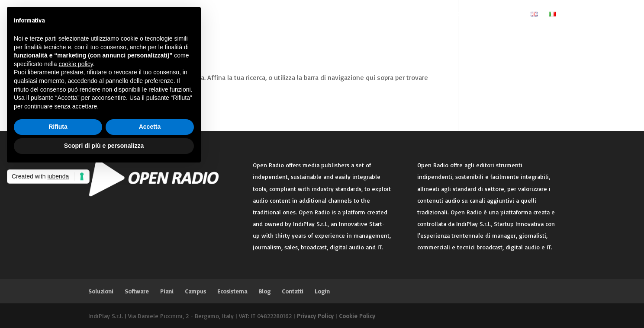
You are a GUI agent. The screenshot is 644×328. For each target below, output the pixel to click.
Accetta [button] (150, 127)
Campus (357, 15)
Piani (322, 15)
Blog (431, 15)
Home (213, 15)
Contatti (466, 15)
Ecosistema (392, 15)
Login (322, 291)
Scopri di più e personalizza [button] (104, 146)
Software (285, 15)
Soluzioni (243, 15)
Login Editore (503, 15)
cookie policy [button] (76, 64)
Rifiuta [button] (58, 127)
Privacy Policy (315, 316)
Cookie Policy (357, 316)
